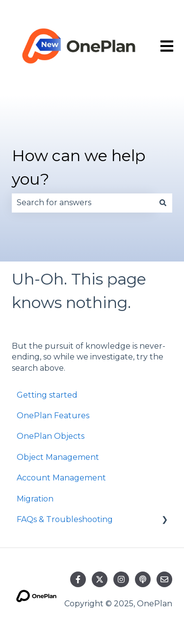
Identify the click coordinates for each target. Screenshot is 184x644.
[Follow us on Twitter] (100, 579)
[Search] (163, 203)
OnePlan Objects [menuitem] (51, 436)
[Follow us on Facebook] (78, 579)
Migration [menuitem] (35, 499)
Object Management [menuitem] (58, 457)
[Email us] (164, 579)
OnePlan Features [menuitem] (53, 416)
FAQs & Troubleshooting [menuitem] (65, 519)
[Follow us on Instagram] (121, 579)
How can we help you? (79, 167)
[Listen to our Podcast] (143, 579)
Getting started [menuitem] (47, 395)
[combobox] (83, 203)
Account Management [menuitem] (61, 478)
